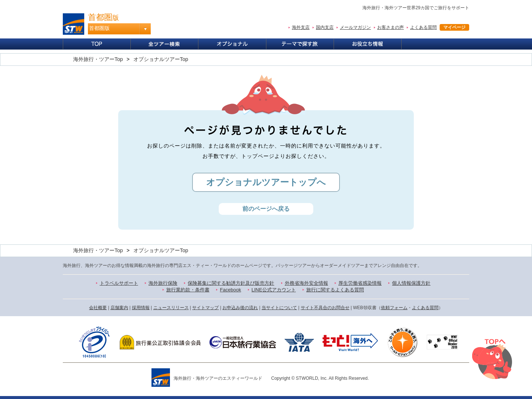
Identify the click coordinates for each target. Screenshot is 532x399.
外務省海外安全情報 (306, 283)
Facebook (230, 290)
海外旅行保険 (163, 283)
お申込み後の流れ (240, 308)
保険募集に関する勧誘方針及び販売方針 (231, 283)
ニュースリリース (171, 308)
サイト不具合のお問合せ (325, 308)
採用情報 (141, 308)
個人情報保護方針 (411, 283)
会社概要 (98, 308)
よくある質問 (423, 27)
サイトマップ (205, 308)
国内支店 (325, 27)
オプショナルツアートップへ (266, 182)
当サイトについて (279, 308)
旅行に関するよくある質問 (335, 290)
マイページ (454, 27)
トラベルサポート (119, 283)
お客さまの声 (391, 27)
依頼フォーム (394, 308)
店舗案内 (119, 308)
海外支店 (301, 27)
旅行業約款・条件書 (188, 290)
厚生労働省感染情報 (360, 283)
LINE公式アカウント (274, 290)
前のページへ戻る (266, 209)
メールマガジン (355, 27)
